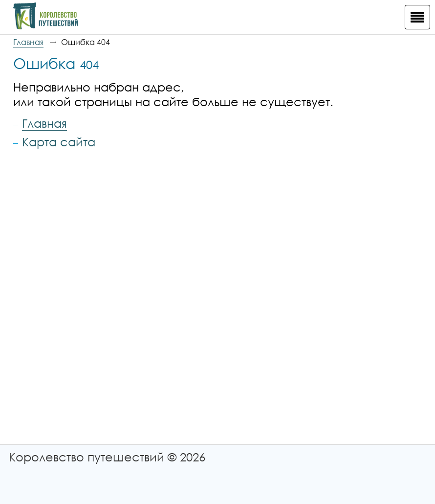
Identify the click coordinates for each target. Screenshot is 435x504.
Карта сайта (59, 142)
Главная (28, 42)
